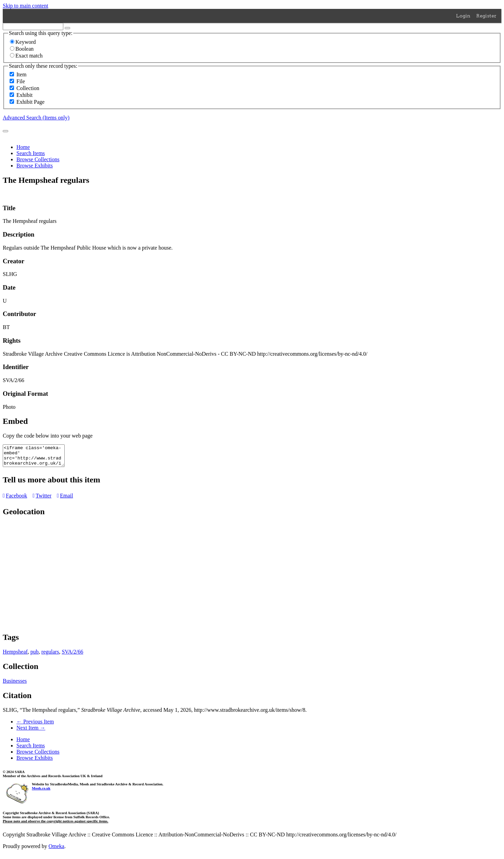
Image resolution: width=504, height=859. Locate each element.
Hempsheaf (15, 656)
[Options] (67, 28)
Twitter (42, 500)
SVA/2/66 (72, 656)
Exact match (26, 56)
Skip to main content (25, 6)
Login (463, 16)
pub (35, 656)
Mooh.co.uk (41, 792)
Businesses (15, 685)
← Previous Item (35, 726)
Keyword (23, 42)
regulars (50, 656)
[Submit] (5, 131)
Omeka (56, 850)
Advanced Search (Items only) (36, 118)
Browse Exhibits (35, 166)
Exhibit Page (30, 102)
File (21, 81)
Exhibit (24, 95)
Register (486, 16)
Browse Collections (38, 159)
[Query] (33, 27)
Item (21, 74)
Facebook (15, 500)
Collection (28, 88)
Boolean (22, 49)
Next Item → (31, 732)
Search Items (31, 153)
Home (23, 147)
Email (65, 500)
